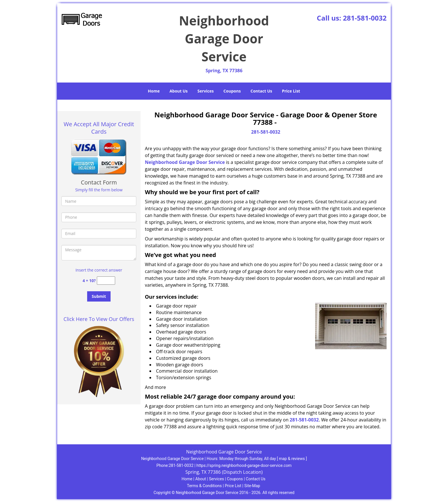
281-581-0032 (365, 18)
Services (206, 91)
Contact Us (261, 91)
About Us (179, 91)
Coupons (232, 91)
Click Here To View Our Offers (99, 319)
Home (154, 91)
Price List (291, 91)
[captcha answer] (106, 281)
